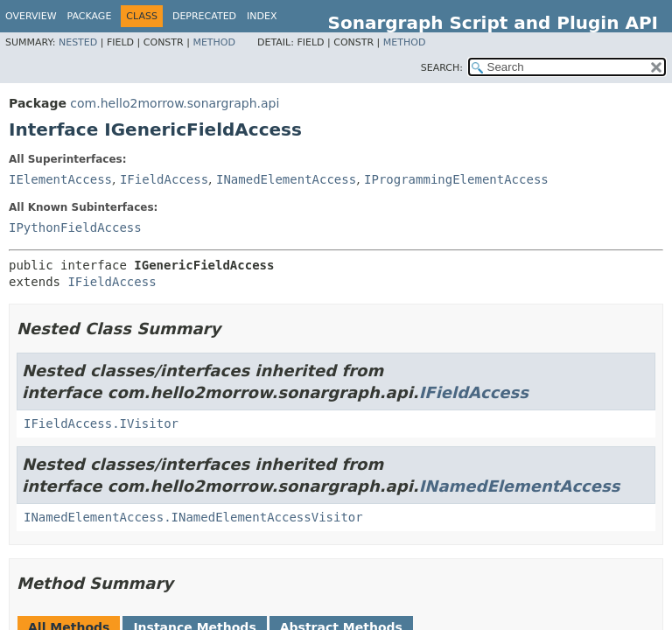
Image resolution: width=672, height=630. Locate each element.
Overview (31, 16)
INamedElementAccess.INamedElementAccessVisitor (193, 517)
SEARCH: (442, 68)
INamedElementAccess (286, 179)
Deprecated (204, 16)
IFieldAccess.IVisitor (101, 423)
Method (214, 42)
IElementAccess (60, 179)
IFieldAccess (164, 179)
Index (262, 16)
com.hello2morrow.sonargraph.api (175, 103)
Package (90, 16)
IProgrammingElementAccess (456, 179)
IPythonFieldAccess (75, 227)
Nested (78, 42)
